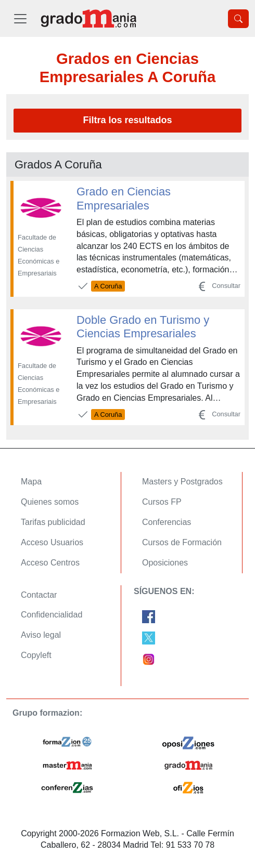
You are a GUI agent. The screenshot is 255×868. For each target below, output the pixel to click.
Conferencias (167, 522)
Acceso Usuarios (52, 542)
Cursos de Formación (182, 542)
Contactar (39, 595)
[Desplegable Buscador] (238, 19)
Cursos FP (162, 502)
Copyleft (36, 655)
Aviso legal (41, 635)
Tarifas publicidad (53, 522)
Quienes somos (50, 502)
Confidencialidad (52, 615)
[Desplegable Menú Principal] (20, 18)
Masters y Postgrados (182, 482)
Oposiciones (165, 563)
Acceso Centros (50, 563)
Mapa (31, 482)
